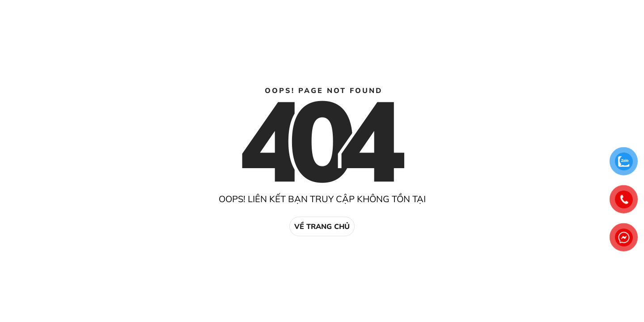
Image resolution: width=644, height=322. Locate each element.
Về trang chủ (322, 226)
